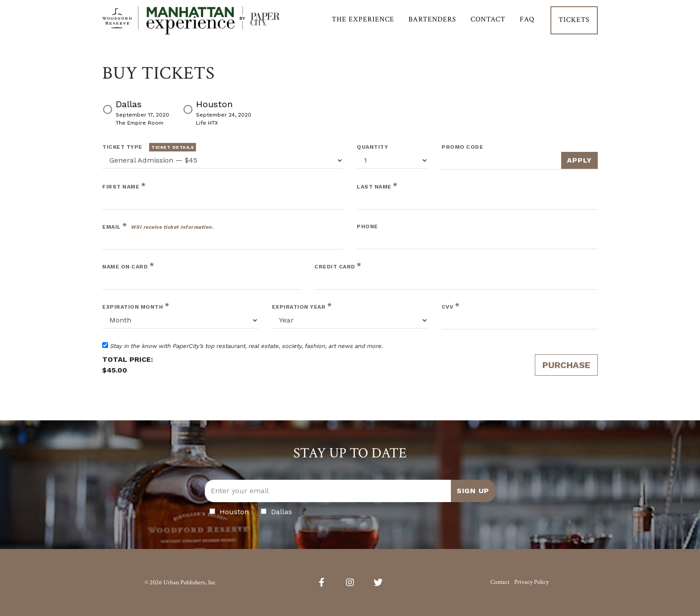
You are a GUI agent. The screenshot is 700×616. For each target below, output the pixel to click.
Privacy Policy (531, 582)
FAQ (527, 25)
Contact (488, 25)
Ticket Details (173, 147)
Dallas (136, 112)
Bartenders (432, 25)
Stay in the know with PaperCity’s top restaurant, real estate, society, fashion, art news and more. (242, 346)
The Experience (363, 25)
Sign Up (473, 491)
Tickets (574, 25)
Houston (217, 112)
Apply (579, 160)
